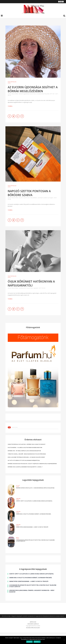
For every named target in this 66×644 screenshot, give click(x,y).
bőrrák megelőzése (24, 94)
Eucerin (21, 198)
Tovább (10, 106)
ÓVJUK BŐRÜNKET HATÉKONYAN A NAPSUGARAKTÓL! (31, 283)
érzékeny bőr (22, 288)
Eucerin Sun (33, 94)
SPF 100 (52, 94)
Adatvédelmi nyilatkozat (33, 624)
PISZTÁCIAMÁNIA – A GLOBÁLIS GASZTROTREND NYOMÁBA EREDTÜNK (25, 447)
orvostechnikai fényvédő (43, 94)
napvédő (36, 288)
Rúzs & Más (15, 94)
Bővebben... (37, 642)
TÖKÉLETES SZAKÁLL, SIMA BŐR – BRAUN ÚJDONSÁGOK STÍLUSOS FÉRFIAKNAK (27, 454)
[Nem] (64, 640)
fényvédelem (34, 198)
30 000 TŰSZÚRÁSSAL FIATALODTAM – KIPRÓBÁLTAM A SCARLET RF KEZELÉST (27, 444)
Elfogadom (29, 642)
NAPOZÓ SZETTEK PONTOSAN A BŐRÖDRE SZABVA (29, 193)
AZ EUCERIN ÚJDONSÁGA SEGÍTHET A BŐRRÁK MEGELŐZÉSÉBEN (33, 89)
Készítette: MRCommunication (33, 628)
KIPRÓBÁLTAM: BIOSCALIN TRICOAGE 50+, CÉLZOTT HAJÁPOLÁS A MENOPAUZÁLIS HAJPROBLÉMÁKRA (32, 464)
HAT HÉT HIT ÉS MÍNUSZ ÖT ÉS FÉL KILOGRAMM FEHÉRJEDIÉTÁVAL (24, 460)
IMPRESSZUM (33, 622)
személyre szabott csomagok (45, 198)
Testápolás (12, 82)
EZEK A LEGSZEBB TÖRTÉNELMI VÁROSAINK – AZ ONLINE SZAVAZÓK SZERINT (26, 457)
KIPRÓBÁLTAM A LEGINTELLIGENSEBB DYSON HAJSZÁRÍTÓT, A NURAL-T (25, 467)
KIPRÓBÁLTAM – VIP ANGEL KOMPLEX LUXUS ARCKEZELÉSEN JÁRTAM (24, 451)
